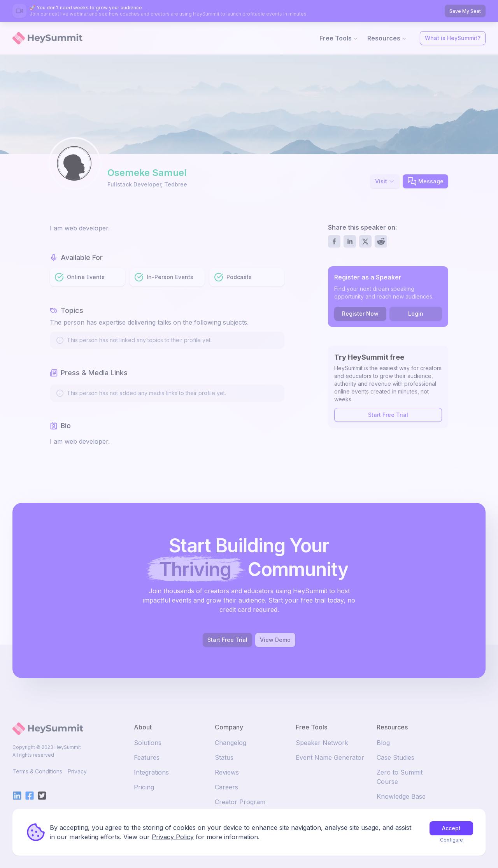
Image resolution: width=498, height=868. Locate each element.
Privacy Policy (173, 837)
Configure (452, 840)
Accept (451, 828)
